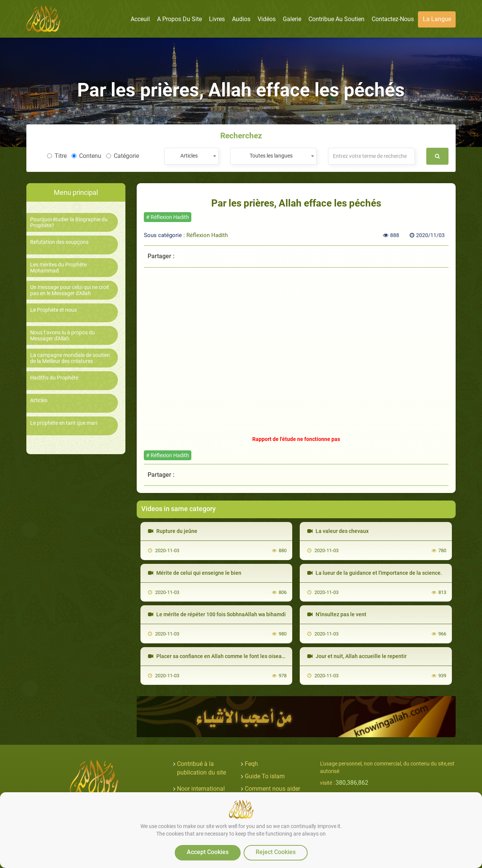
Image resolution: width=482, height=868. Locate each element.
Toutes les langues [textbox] (271, 156)
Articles (39, 400)
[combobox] (191, 156)
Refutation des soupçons (59, 242)
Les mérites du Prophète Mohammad (58, 268)
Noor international (201, 789)
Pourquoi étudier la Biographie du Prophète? (69, 222)
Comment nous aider (272, 789)
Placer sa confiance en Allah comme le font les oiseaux (218, 656)
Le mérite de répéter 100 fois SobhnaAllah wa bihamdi (217, 614)
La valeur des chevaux (338, 531)
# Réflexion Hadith (168, 217)
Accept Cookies (208, 852)
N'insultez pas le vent (337, 614)
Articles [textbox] (189, 156)
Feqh (251, 764)
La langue (437, 19)
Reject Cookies (276, 852)
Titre (57, 156)
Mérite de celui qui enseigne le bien (195, 573)
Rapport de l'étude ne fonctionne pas (296, 439)
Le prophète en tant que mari (64, 423)
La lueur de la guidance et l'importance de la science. (375, 573)
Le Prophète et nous (53, 310)
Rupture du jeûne (173, 531)
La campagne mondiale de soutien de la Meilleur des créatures (70, 358)
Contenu (86, 156)
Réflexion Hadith (207, 235)
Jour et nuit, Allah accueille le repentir (357, 656)
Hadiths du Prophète (54, 378)
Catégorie (123, 156)
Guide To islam (265, 776)
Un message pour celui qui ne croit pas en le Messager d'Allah (70, 290)
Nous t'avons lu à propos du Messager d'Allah (63, 335)
